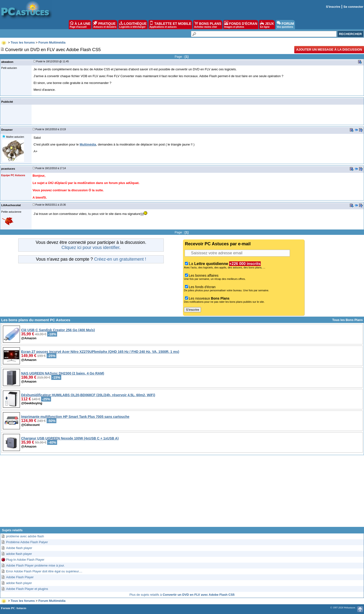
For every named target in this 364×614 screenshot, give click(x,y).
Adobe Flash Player (20, 577)
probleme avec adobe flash (25, 536)
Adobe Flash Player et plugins (27, 589)
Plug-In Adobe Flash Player (25, 560)
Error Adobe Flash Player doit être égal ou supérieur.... (44, 571)
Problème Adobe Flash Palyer (27, 542)
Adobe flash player (19, 548)
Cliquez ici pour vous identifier (90, 247)
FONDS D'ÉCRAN (241, 25)
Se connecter (353, 7)
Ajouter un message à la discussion (329, 50)
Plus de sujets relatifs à (182, 595)
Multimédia (88, 144)
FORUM (285, 25)
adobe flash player (19, 554)
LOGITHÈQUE (133, 25)
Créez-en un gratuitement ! (120, 259)
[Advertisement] (182, 493)
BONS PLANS (208, 25)
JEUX (267, 25)
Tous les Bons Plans (347, 320)
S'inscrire (333, 7)
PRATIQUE (105, 25)
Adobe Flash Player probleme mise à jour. (35, 565)
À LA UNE (80, 25)
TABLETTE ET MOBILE (170, 25)
